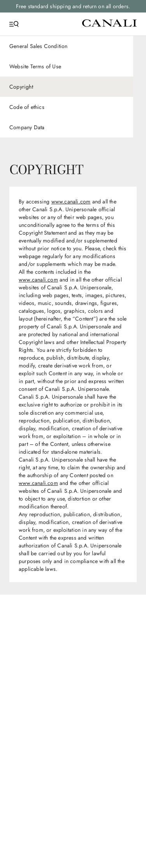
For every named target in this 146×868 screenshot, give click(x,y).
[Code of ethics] (67, 107)
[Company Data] (67, 127)
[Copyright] (67, 87)
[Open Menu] (14, 24)
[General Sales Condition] (67, 46)
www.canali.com (71, 201)
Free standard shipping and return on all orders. (73, 6)
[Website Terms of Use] (67, 66)
